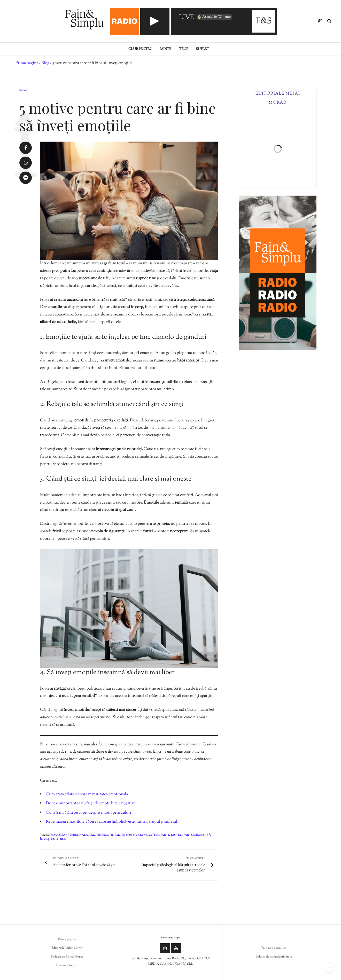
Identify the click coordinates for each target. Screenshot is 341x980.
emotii (108, 835)
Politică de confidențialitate (274, 957)
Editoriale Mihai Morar (67, 948)
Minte (166, 49)
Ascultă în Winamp (214, 17)
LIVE (187, 18)
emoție (95, 835)
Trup (184, 49)
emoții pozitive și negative (137, 835)
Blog (45, 63)
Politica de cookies (274, 948)
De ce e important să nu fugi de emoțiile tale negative (91, 803)
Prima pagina (67, 939)
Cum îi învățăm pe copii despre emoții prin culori (88, 813)
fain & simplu (171, 835)
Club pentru (140, 49)
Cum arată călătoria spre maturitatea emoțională (87, 794)
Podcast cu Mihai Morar (67, 957)
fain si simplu (194, 835)
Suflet (202, 49)
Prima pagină (27, 63)
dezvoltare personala (69, 835)
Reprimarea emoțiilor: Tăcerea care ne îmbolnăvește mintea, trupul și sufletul (111, 822)
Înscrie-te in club (67, 966)
